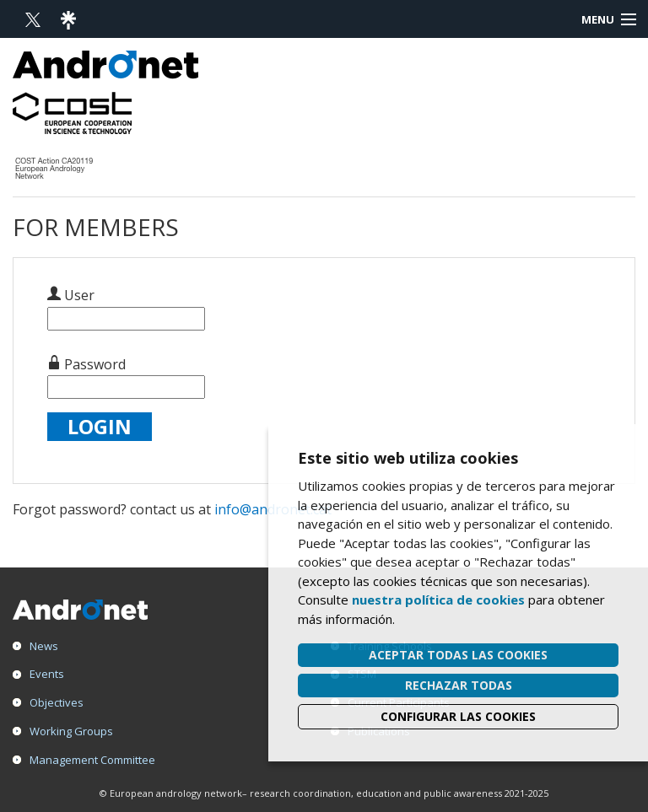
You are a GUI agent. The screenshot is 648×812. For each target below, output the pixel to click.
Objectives (57, 702)
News (44, 646)
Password (86, 364)
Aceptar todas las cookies (458, 655)
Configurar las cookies (458, 716)
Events (47, 674)
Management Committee (92, 760)
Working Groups (71, 731)
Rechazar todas (459, 685)
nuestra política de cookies (438, 600)
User (71, 295)
